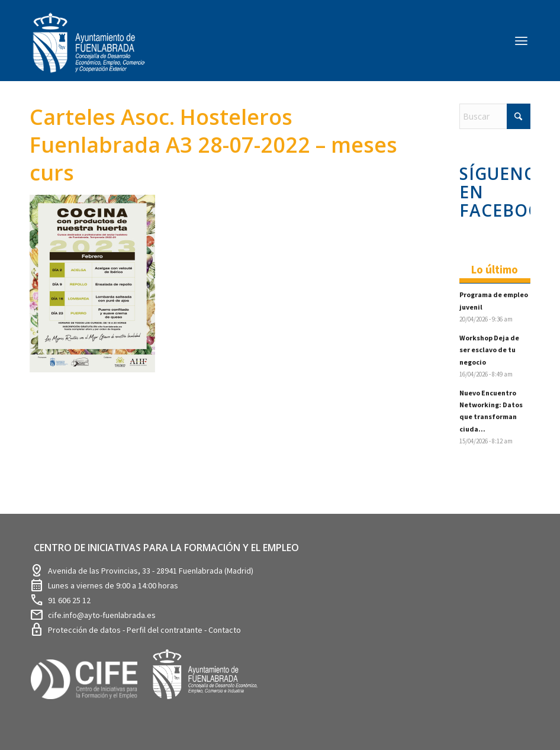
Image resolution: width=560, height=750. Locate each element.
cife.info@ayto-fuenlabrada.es (102, 615)
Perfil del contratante (165, 630)
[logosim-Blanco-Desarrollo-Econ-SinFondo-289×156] (89, 50)
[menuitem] (521, 40)
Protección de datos (85, 630)
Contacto (225, 630)
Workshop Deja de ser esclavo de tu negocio (489, 350)
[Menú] (521, 40)
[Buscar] (495, 116)
